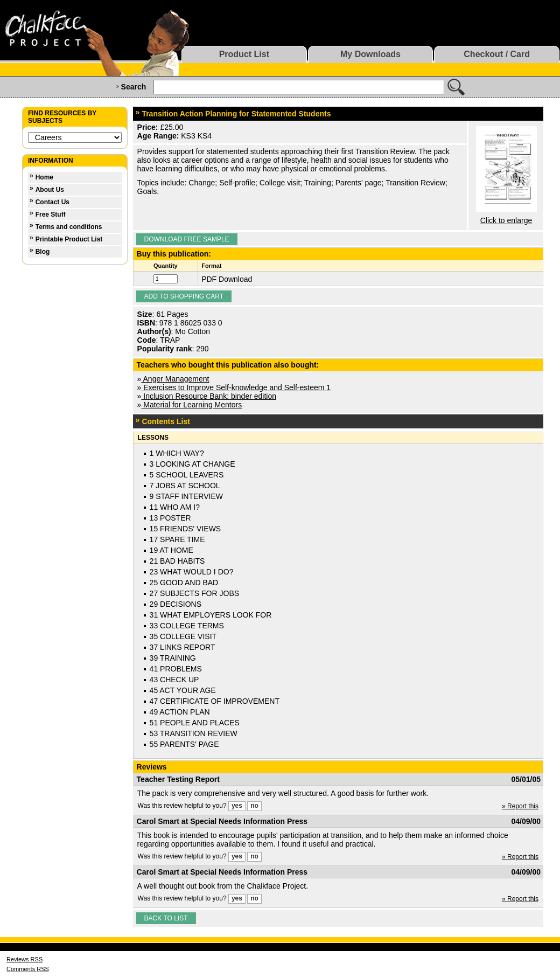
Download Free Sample (187, 239)
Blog (43, 252)
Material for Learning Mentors (191, 405)
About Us (50, 190)
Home (44, 177)
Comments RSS (28, 969)
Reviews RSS (24, 959)
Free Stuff (51, 214)
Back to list (166, 918)
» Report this (520, 806)
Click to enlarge (506, 220)
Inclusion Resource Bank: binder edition (209, 396)
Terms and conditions (69, 227)
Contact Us (52, 202)
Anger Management (175, 379)
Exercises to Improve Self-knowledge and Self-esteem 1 (236, 387)
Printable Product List (69, 239)
